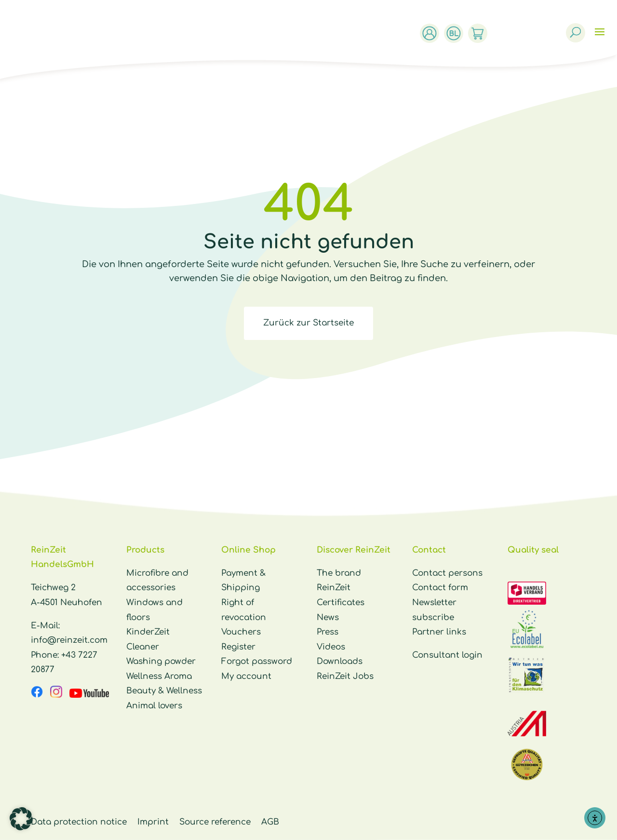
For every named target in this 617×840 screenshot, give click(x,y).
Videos (331, 647)
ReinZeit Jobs (345, 676)
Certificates (341, 603)
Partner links (439, 632)
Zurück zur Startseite (308, 323)
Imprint (153, 822)
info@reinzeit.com (69, 640)
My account (246, 676)
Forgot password (257, 661)
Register (238, 647)
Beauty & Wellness (164, 691)
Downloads (340, 661)
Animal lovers (154, 706)
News (328, 617)
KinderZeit (148, 632)
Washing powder (161, 661)
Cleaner (143, 647)
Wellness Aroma (159, 676)
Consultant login (447, 655)
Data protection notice (79, 822)
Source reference (215, 822)
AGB (270, 822)
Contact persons (447, 573)
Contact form (440, 588)
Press (328, 632)
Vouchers (241, 632)
